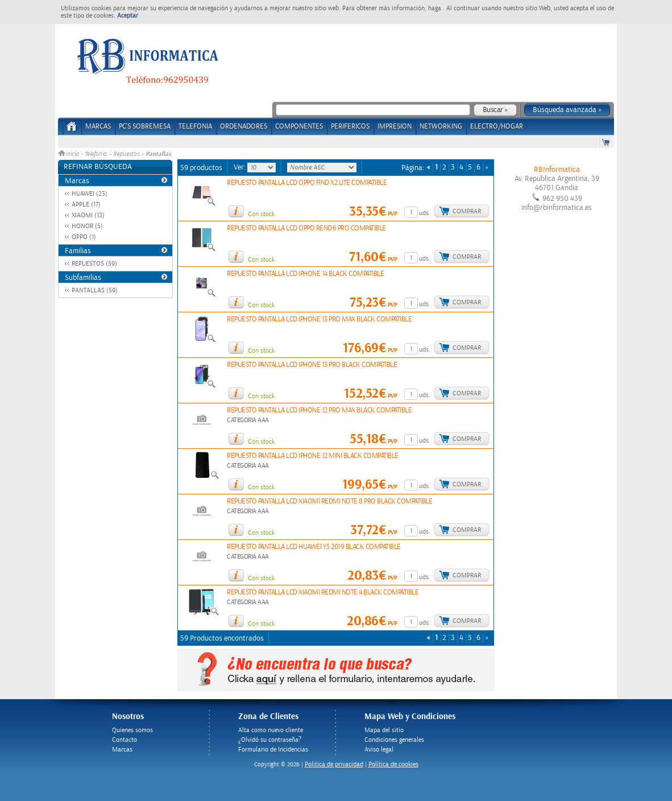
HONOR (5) (87, 226)
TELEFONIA (195, 127)
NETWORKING (441, 127)
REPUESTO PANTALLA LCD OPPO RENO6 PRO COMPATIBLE (306, 228)
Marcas (98, 127)
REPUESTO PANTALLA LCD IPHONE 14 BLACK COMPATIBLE (305, 274)
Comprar (467, 211)
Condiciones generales (394, 740)
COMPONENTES (299, 127)
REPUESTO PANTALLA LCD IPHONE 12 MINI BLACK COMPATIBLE (313, 456)
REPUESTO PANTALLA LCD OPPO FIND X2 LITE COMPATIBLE (307, 183)
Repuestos (126, 154)
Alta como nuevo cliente (271, 730)
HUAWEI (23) (90, 194)
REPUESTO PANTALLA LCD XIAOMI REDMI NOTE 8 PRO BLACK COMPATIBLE (329, 501)
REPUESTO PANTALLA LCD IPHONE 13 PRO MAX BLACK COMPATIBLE (319, 319)
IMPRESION (395, 127)
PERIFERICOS (350, 127)
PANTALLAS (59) (95, 290)
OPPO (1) (84, 237)
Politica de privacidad (334, 764)
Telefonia (96, 154)
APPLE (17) (86, 205)
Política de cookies (393, 764)
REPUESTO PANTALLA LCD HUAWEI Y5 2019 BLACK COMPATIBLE (314, 547)
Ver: (240, 167)
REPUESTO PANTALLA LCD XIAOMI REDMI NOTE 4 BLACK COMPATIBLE (323, 593)
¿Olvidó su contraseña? (270, 740)
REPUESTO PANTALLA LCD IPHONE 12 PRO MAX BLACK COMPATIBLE (319, 410)
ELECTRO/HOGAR (497, 127)
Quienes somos (132, 730)
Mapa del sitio (384, 730)
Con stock (261, 214)
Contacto (125, 740)
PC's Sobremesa (145, 127)
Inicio (69, 154)
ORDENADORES (244, 127)
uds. (425, 213)
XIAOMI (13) (88, 215)
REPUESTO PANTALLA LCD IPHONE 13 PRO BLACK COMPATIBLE (312, 365)
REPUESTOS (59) (94, 264)
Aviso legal (379, 750)
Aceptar (128, 16)
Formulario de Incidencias (273, 750)
